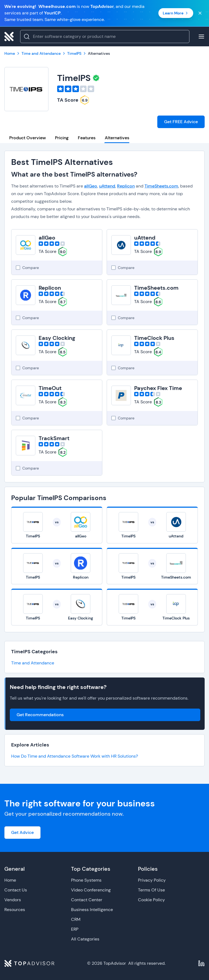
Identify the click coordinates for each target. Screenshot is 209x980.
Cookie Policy (151, 900)
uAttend (107, 186)
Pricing (62, 138)
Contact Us (16, 890)
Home (10, 880)
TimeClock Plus (154, 338)
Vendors (13, 900)
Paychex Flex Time (158, 388)
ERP (75, 929)
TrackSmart (54, 438)
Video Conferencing (91, 890)
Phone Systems (86, 880)
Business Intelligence (92, 910)
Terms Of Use (151, 890)
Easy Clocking (57, 338)
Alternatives (117, 138)
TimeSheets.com (161, 186)
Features (87, 138)
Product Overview (27, 138)
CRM (76, 919)
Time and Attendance (33, 663)
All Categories (85, 939)
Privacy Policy (152, 880)
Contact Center (87, 900)
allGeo (91, 186)
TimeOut (50, 388)
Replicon (126, 186)
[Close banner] (200, 13)
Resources (15, 910)
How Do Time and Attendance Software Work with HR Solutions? (75, 756)
